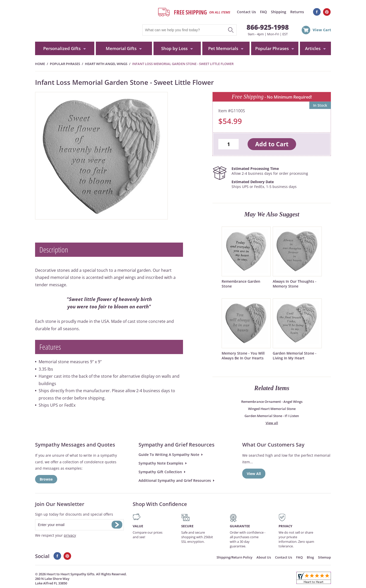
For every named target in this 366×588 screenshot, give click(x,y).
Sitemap (324, 557)
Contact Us (246, 12)
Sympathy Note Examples (161, 463)
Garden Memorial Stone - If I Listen (272, 416)
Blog (310, 557)
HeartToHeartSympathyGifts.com (83, 21)
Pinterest (327, 12)
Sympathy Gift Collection (160, 472)
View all (272, 423)
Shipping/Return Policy (234, 557)
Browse (46, 479)
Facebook (317, 12)
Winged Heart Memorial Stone (272, 409)
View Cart (322, 30)
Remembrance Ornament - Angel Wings (272, 402)
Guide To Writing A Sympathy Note (169, 455)
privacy (70, 535)
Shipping (279, 12)
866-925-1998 (268, 27)
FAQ (263, 12)
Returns (297, 12)
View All (254, 474)
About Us (264, 557)
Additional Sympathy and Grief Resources (175, 480)
